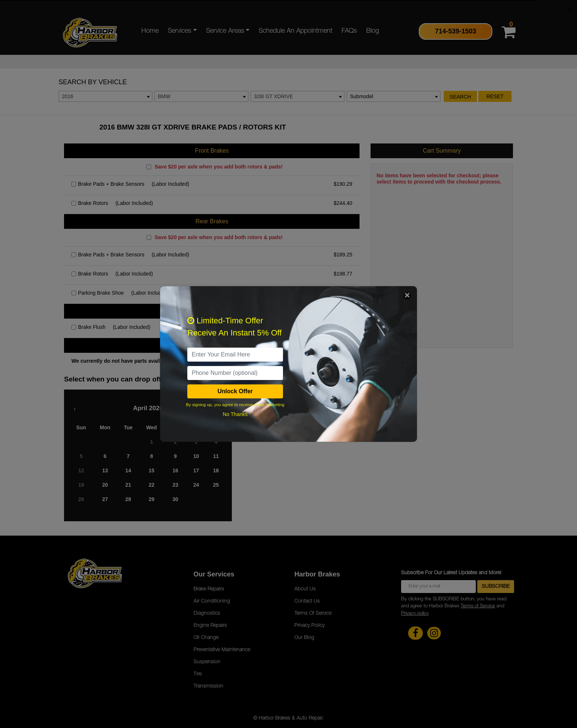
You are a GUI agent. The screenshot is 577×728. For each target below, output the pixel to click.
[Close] (407, 296)
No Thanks (235, 414)
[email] (235, 355)
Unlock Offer (235, 391)
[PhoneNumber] (235, 373)
